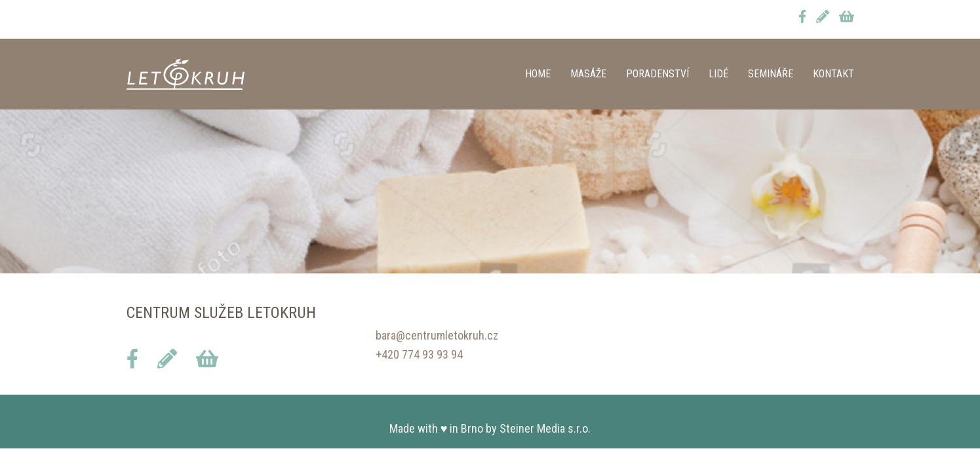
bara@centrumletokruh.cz (437, 335)
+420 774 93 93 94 (419, 354)
